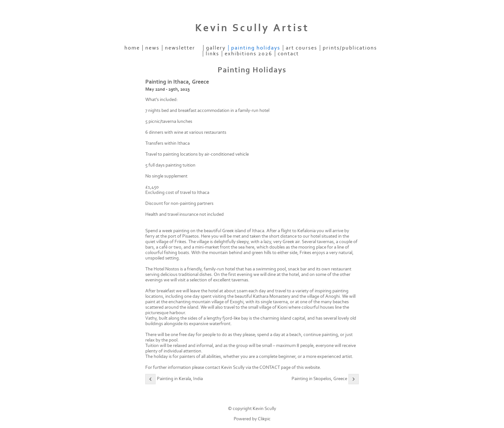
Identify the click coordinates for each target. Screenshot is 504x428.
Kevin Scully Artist (252, 28)
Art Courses (301, 48)
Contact (288, 54)
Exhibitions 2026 (248, 54)
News (152, 48)
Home (132, 48)
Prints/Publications (350, 48)
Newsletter (180, 48)
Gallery (216, 48)
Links (212, 54)
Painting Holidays (256, 48)
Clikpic (264, 419)
